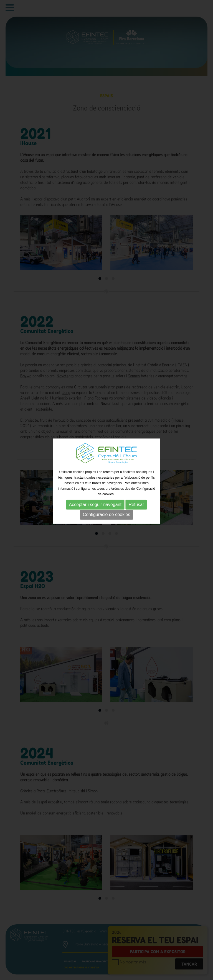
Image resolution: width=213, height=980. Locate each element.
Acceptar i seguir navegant (95, 497)
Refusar (136, 497)
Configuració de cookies (107, 507)
